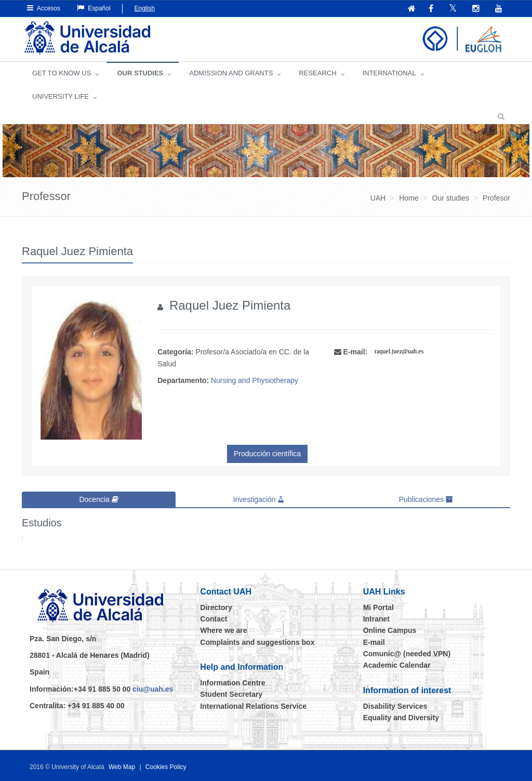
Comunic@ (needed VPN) (407, 654)
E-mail (374, 642)
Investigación (259, 499)
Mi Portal (378, 607)
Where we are (223, 630)
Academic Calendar (397, 665)
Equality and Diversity (401, 718)
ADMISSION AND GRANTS (231, 73)
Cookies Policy (166, 767)
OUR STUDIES (140, 73)
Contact (214, 619)
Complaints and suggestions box (257, 642)
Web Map (122, 767)
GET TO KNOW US (62, 73)
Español (94, 8)
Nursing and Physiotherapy (255, 380)
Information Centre (232, 683)
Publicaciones (426, 499)
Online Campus (390, 630)
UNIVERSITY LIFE (61, 96)
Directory (216, 607)
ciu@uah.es (153, 689)
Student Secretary (231, 694)
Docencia (98, 499)
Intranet (376, 619)
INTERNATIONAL (389, 73)
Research (317, 73)
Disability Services (395, 706)
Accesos (44, 8)
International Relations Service (253, 706)
